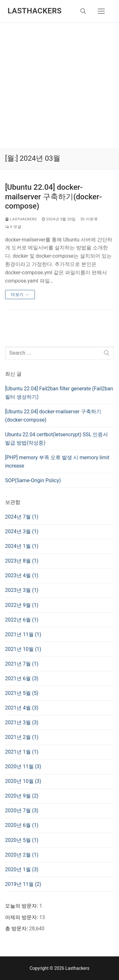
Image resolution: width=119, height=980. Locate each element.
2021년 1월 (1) (22, 752)
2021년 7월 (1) (22, 664)
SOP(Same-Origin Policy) (33, 480)
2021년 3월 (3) (22, 722)
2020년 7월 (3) (22, 811)
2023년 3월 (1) (22, 590)
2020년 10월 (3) (23, 781)
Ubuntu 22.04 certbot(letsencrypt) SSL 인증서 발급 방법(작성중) (56, 439)
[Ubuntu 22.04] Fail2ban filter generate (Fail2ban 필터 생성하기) (59, 393)
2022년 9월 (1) (22, 605)
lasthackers (21, 219)
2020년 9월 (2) (22, 796)
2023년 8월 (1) (22, 561)
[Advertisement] (60, 85)
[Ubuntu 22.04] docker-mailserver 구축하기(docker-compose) (53, 196)
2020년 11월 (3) (23, 766)
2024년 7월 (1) (22, 517)
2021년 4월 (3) (22, 708)
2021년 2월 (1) (22, 737)
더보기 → (20, 295)
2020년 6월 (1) (22, 825)
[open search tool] (83, 11)
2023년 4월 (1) (22, 575)
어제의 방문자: (22, 917)
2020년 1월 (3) (22, 869)
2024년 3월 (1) (22, 531)
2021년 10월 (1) (23, 649)
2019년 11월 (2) (23, 884)
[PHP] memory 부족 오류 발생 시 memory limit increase (57, 462)
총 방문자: (17, 928)
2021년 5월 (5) (22, 693)
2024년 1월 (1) (22, 546)
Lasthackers (35, 11)
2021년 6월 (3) (22, 678)
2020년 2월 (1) (22, 855)
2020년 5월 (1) (22, 840)
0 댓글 (13, 227)
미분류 (89, 219)
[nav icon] (101, 11)
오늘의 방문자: (22, 906)
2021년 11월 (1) (23, 634)
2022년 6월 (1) (22, 620)
